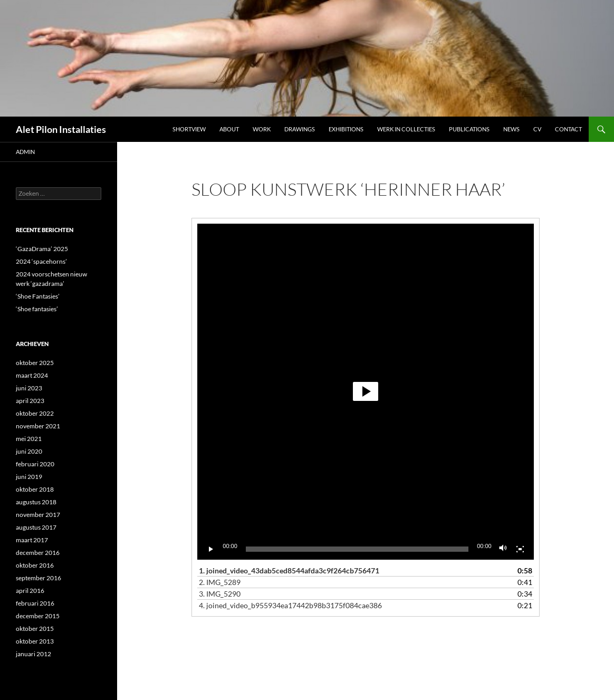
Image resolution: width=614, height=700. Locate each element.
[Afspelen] (211, 549)
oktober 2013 (35, 641)
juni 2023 (29, 388)
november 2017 (38, 515)
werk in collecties (406, 129)
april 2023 (30, 401)
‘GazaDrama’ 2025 (42, 249)
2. (220, 582)
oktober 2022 (35, 413)
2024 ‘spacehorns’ (41, 261)
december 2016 (38, 553)
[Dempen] (503, 549)
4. (290, 605)
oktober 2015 (35, 629)
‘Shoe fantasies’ (37, 309)
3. (220, 594)
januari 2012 (33, 654)
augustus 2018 (36, 502)
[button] (366, 391)
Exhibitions (346, 129)
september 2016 (39, 578)
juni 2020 (29, 451)
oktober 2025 (35, 363)
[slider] (357, 549)
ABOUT (229, 129)
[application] (365, 392)
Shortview (189, 129)
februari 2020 (35, 464)
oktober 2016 (35, 565)
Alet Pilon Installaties (61, 129)
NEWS (511, 129)
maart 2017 (32, 540)
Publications (469, 129)
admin (25, 152)
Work (262, 129)
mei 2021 (29, 439)
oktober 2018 (35, 489)
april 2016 (30, 591)
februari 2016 (35, 603)
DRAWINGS (300, 129)
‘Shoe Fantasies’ (38, 296)
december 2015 (38, 616)
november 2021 (38, 426)
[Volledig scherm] (520, 549)
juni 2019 (29, 477)
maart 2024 (32, 375)
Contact (568, 129)
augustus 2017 (36, 527)
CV (537, 129)
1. (289, 570)
